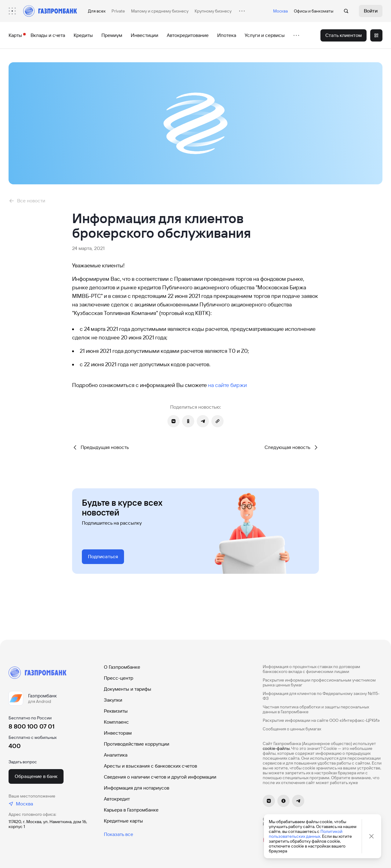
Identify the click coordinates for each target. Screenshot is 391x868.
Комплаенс (116, 722)
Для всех (97, 11)
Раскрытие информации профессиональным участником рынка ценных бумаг (319, 682)
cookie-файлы (276, 748)
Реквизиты (116, 711)
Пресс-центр (119, 678)
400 (15, 746)
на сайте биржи (227, 385)
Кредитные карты (123, 821)
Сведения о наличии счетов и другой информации (160, 777)
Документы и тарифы (128, 689)
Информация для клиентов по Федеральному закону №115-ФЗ (321, 696)
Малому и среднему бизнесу (160, 11)
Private (118, 11)
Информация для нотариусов (137, 788)
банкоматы (322, 11)
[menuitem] (15, 11)
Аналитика (116, 755)
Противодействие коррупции (137, 744)
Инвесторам (118, 733)
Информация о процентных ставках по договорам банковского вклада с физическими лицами (311, 669)
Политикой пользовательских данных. (306, 834)
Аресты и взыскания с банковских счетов (150, 766)
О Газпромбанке (122, 667)
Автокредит (117, 799)
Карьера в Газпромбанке (131, 810)
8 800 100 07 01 (31, 726)
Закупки (113, 700)
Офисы (301, 11)
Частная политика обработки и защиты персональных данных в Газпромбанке (316, 709)
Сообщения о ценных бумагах (292, 729)
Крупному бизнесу (213, 11)
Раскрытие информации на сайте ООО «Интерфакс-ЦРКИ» (321, 720)
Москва (280, 11)
